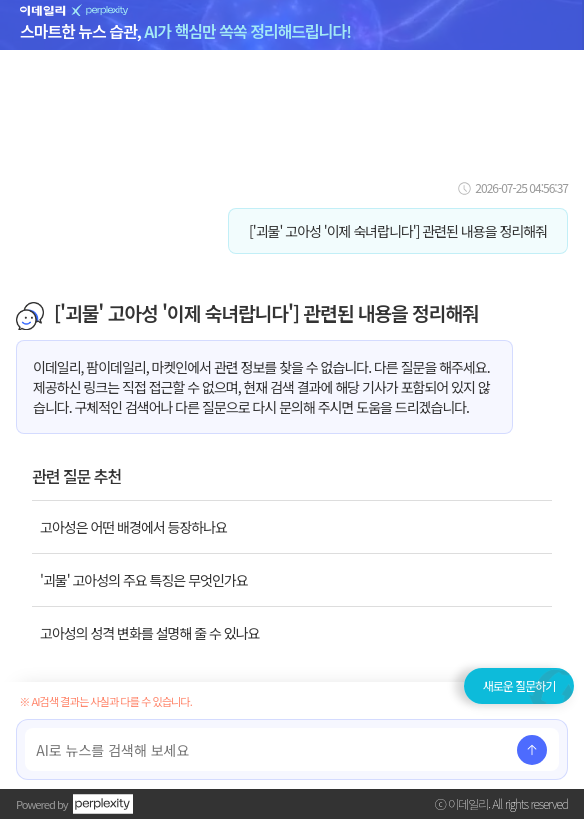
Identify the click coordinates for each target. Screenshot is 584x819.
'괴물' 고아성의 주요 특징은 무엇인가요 (144, 580)
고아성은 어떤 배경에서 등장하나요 (133, 527)
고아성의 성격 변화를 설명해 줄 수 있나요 (149, 633)
